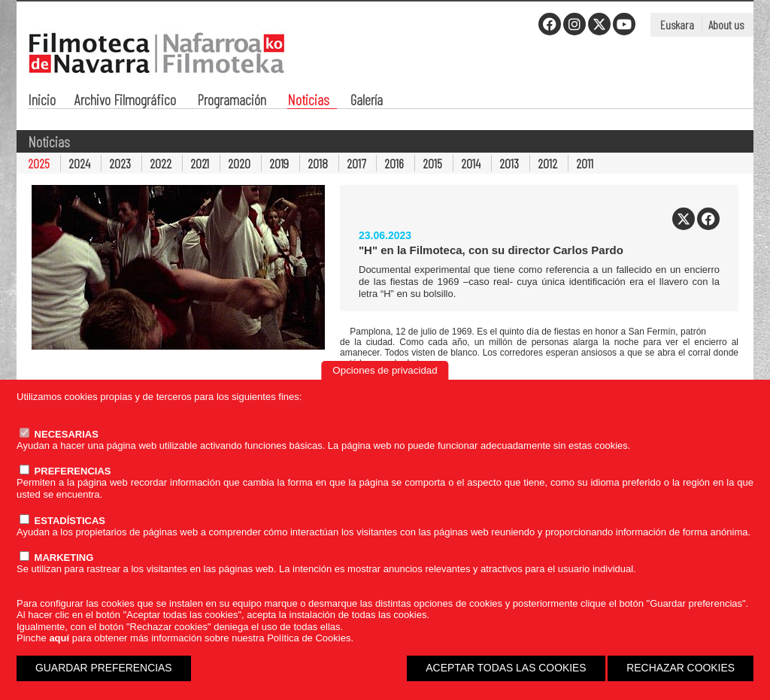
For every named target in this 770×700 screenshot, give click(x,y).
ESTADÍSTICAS (62, 521)
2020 (239, 163)
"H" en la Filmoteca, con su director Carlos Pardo (491, 250)
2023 (120, 163)
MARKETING (56, 558)
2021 (200, 163)
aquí (59, 638)
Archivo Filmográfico (125, 101)
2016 (394, 163)
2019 (279, 163)
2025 (39, 163)
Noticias (308, 101)
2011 (585, 163)
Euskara (677, 24)
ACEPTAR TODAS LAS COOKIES (506, 668)
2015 (432, 163)
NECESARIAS (59, 434)
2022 (161, 163)
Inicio (42, 101)
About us (726, 24)
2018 (318, 163)
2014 (471, 163)
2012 (547, 163)
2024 (79, 163)
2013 (509, 163)
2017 (356, 163)
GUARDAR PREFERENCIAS (104, 668)
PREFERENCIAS (65, 471)
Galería (367, 101)
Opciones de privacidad (385, 370)
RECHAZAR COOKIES (681, 668)
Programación (232, 101)
